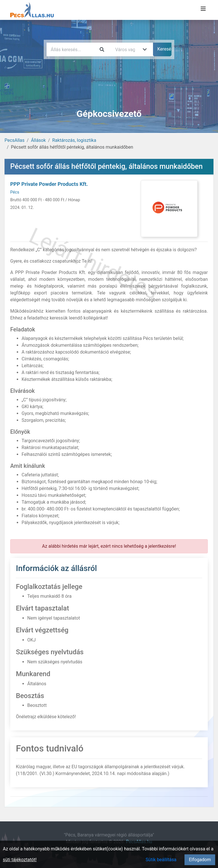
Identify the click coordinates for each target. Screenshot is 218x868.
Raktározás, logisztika (74, 140)
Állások (38, 140)
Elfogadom (200, 860)
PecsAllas (14, 140)
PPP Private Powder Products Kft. (49, 184)
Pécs (15, 192)
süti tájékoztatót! (20, 860)
